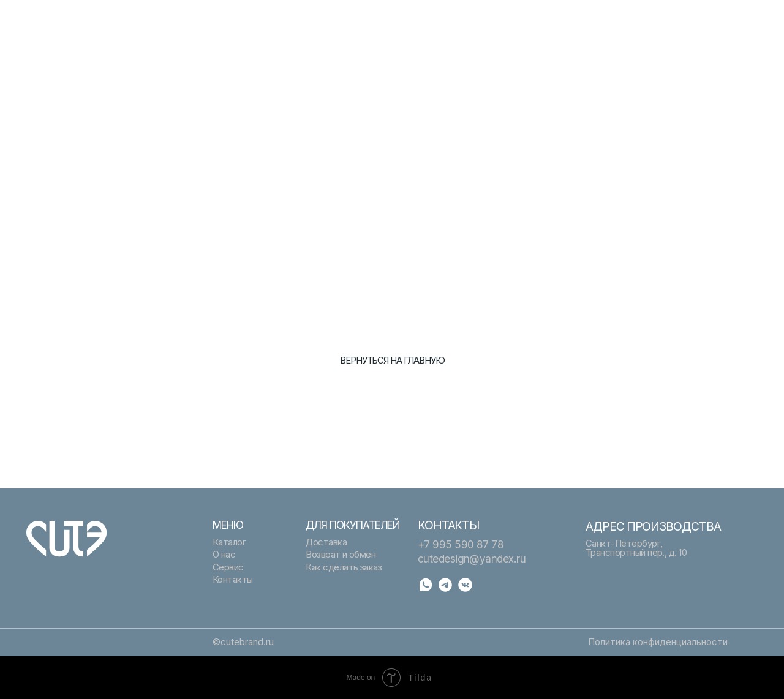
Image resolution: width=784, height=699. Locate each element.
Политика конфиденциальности (658, 642)
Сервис (229, 32)
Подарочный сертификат (266, 20)
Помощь (603, 20)
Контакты (606, 32)
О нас (411, 32)
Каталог (416, 20)
